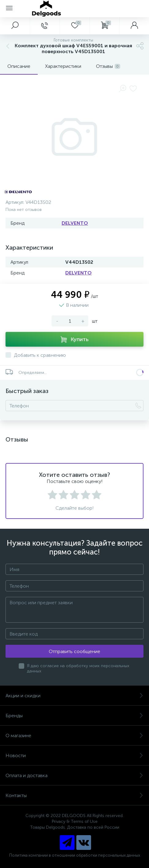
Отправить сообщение (74, 651)
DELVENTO (75, 223)
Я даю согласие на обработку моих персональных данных (78, 668)
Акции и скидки (74, 696)
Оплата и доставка (74, 775)
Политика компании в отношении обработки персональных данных (75, 855)
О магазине (74, 736)
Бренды (74, 716)
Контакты (74, 795)
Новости (74, 755)
